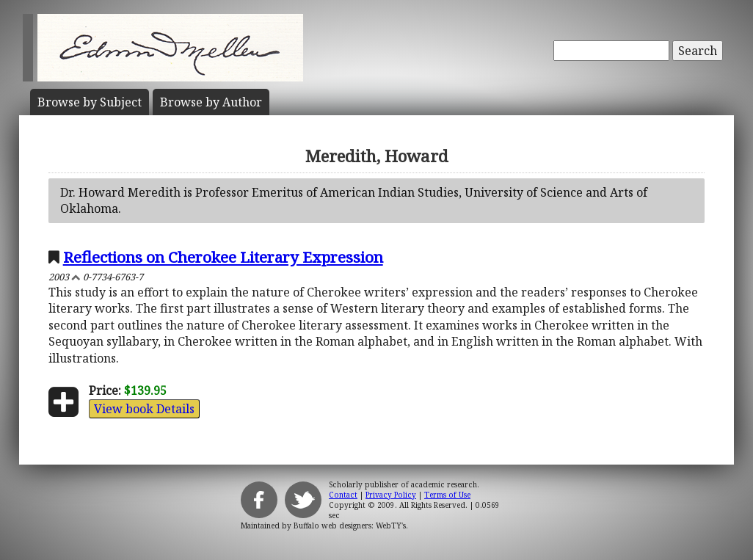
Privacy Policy (391, 495)
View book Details (144, 409)
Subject (90, 102)
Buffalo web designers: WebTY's (350, 526)
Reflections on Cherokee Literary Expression (223, 257)
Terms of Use (447, 495)
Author (211, 102)
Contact (343, 495)
